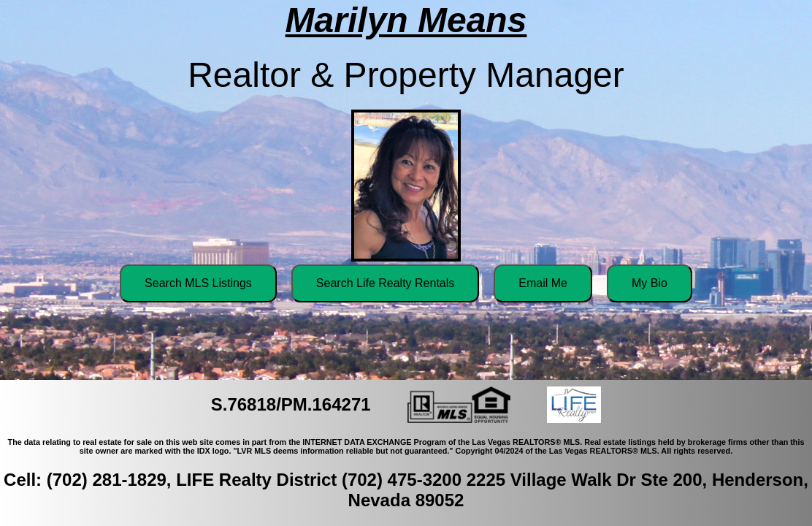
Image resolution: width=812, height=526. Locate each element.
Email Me (543, 283)
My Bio (650, 283)
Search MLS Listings (198, 283)
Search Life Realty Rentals (385, 283)
